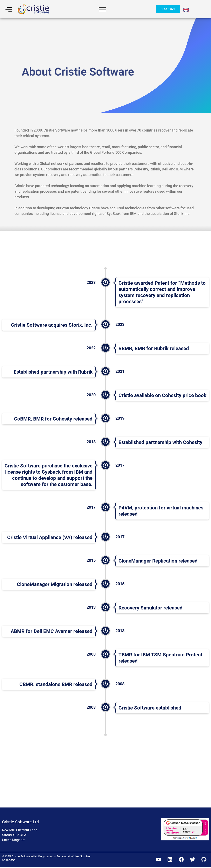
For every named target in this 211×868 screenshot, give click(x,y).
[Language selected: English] (186, 9)
